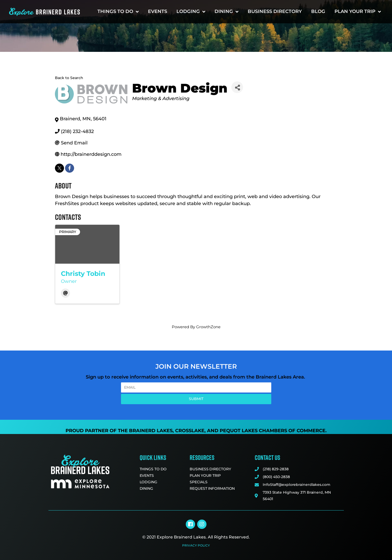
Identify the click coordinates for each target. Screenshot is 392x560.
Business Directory (275, 11)
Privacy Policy (196, 545)
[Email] (65, 293)
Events (158, 11)
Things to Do (118, 12)
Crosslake (190, 431)
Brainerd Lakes (151, 431)
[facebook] (70, 168)
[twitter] (59, 168)
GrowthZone (208, 327)
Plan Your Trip (358, 12)
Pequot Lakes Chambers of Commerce (273, 431)
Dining (226, 12)
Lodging (191, 12)
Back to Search (69, 78)
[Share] (237, 87)
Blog (318, 11)
